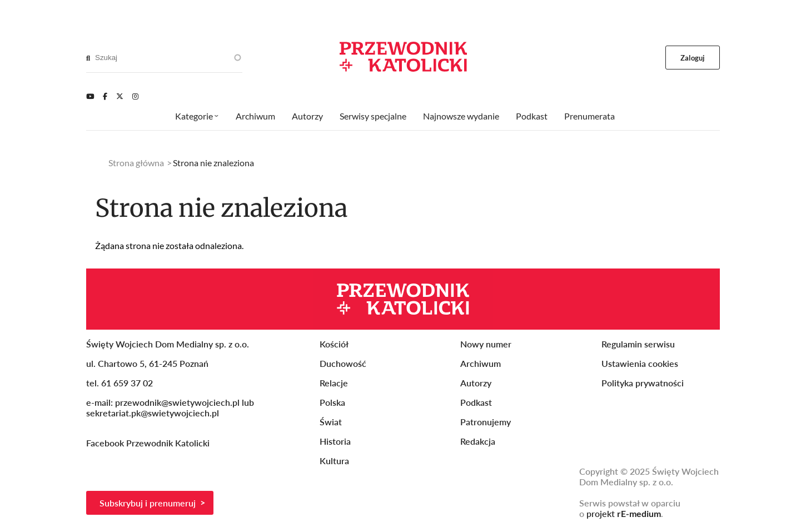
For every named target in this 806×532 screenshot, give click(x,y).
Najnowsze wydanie (461, 116)
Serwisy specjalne (373, 116)
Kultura (334, 461)
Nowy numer (486, 344)
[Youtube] (90, 96)
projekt (624, 513)
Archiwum (255, 116)
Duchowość (343, 363)
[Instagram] (135, 96)
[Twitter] (120, 96)
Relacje (334, 383)
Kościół (334, 344)
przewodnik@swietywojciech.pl (177, 402)
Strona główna (136, 163)
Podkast (532, 116)
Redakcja (478, 441)
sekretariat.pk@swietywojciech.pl (153, 413)
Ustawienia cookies (640, 363)
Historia (335, 441)
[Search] (88, 58)
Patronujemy (486, 422)
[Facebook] (105, 96)
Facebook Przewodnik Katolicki (149, 443)
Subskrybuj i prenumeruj (148, 503)
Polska (332, 402)
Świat (331, 422)
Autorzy (307, 116)
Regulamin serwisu (638, 344)
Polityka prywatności (643, 383)
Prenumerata (589, 116)
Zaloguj (693, 58)
